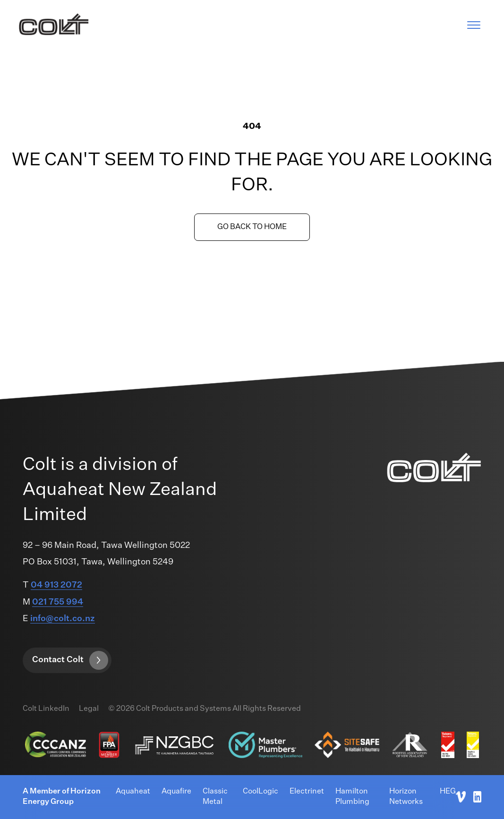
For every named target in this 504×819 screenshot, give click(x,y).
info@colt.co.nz (63, 619)
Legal (89, 709)
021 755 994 (58, 602)
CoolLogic (261, 792)
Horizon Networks (406, 797)
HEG (448, 792)
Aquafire (176, 792)
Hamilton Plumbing (352, 797)
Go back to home (252, 227)
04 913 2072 (56, 585)
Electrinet (307, 792)
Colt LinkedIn (46, 709)
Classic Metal (215, 797)
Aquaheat (133, 792)
